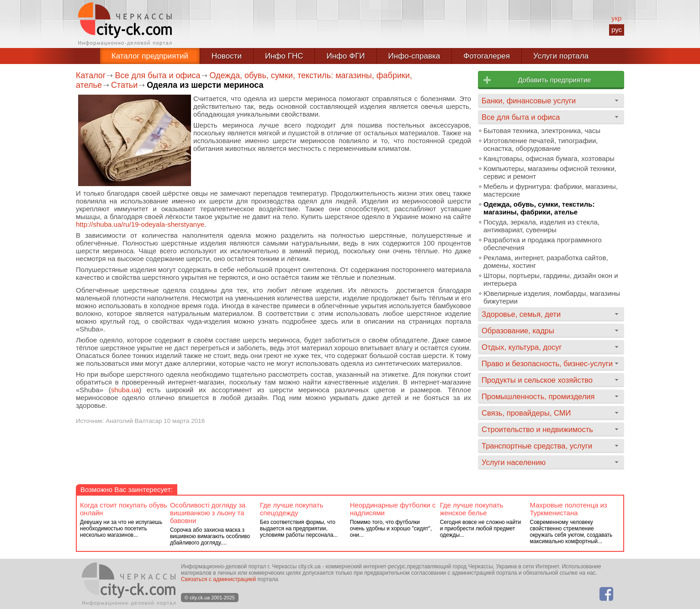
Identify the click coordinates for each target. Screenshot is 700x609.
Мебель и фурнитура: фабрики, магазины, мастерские (551, 190)
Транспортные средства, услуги (537, 446)
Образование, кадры (518, 331)
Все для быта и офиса (157, 75)
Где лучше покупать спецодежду (292, 509)
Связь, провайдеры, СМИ (526, 413)
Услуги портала (561, 56)
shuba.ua (125, 390)
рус (617, 29)
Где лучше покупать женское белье (472, 509)
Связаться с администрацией (218, 579)
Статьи (124, 85)
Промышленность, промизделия (538, 396)
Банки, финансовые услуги (529, 101)
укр (616, 18)
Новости (227, 56)
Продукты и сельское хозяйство (537, 380)
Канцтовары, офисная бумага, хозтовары (549, 158)
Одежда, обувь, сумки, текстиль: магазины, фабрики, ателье (539, 208)
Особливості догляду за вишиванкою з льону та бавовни (208, 513)
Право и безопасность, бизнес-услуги (547, 363)
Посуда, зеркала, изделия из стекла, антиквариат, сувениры (541, 226)
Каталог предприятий (150, 56)
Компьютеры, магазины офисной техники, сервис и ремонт (550, 172)
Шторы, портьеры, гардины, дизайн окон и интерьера (551, 279)
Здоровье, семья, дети (521, 314)
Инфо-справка (414, 56)
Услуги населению (514, 462)
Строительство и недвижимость (537, 429)
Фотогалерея (487, 56)
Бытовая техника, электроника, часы (542, 131)
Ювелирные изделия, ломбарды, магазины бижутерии (552, 297)
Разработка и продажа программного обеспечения (542, 244)
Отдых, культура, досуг (522, 347)
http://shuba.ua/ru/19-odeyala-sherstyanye (140, 224)
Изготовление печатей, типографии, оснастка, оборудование (541, 144)
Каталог (91, 75)
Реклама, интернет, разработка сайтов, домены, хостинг (546, 262)
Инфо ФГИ (345, 56)
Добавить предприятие (554, 80)
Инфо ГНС (284, 56)
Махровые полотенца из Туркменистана (569, 509)
